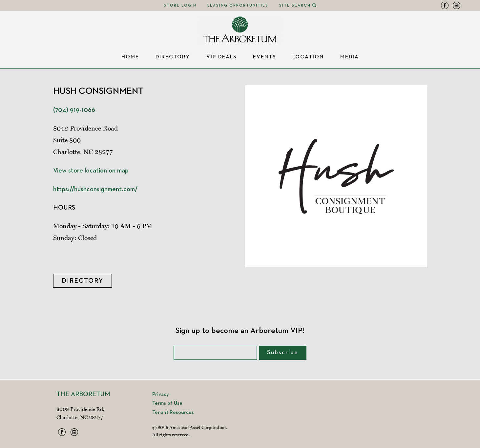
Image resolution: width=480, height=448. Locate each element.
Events (264, 57)
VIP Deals (221, 57)
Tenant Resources (173, 413)
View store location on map (91, 171)
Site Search (298, 6)
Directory (173, 57)
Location (308, 57)
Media (350, 57)
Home (130, 57)
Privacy (161, 395)
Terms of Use (167, 403)
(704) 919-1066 (74, 110)
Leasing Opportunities (238, 6)
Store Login (180, 6)
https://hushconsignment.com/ (95, 189)
